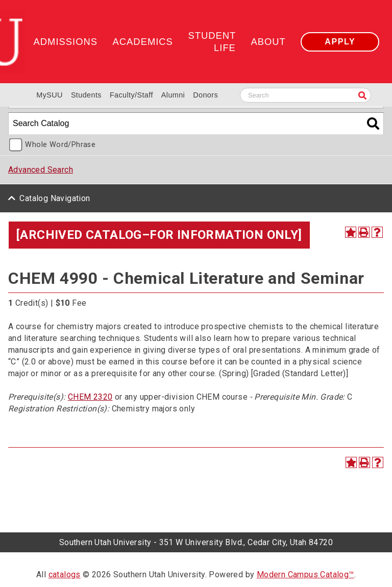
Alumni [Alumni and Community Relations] (173, 95)
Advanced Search (41, 170)
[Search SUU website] (305, 95)
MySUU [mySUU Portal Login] (50, 95)
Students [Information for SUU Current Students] (86, 95)
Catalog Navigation (55, 198)
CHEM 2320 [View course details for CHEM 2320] (90, 397)
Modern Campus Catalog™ (305, 574)
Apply (340, 42)
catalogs (65, 574)
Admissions (66, 42)
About (268, 42)
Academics (143, 42)
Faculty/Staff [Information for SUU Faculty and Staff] (131, 95)
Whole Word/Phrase (60, 145)
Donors (205, 95)
